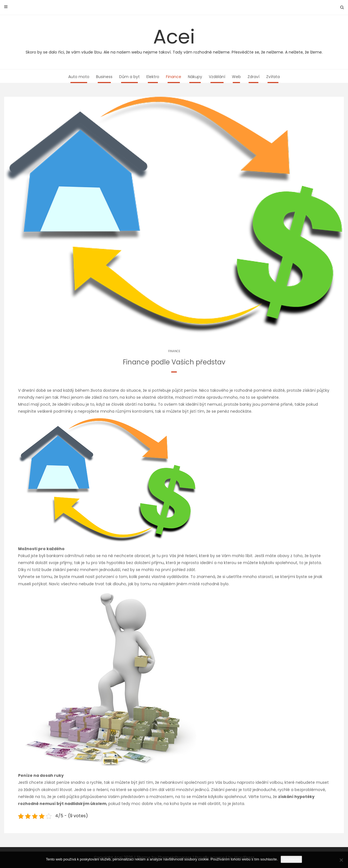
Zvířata (273, 77)
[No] (341, 860)
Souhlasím (291, 859)
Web (236, 77)
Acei (174, 39)
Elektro (153, 77)
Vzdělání (217, 77)
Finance (174, 77)
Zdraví (253, 77)
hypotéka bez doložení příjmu (135, 563)
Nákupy (195, 77)
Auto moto (79, 77)
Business (104, 77)
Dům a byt (129, 77)
